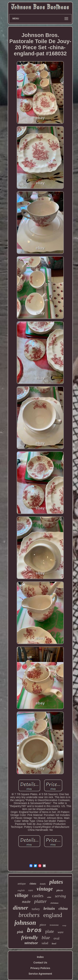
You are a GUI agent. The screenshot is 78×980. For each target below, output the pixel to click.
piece (43, 925)
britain (49, 908)
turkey (36, 909)
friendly (30, 937)
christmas (54, 903)
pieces (60, 890)
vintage (45, 889)
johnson (25, 923)
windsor (31, 943)
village (22, 895)
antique (22, 884)
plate (50, 931)
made (26, 902)
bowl (54, 944)
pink (20, 932)
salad (45, 943)
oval (56, 938)
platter (40, 901)
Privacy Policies (40, 968)
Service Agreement (40, 974)
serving (60, 896)
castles (38, 896)
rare (31, 890)
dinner (21, 908)
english (21, 890)
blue (46, 938)
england (53, 915)
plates (56, 882)
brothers (29, 915)
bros (34, 930)
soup (64, 925)
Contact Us (40, 963)
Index (40, 957)
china (63, 908)
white (49, 897)
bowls (43, 884)
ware (60, 932)
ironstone (54, 925)
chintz (33, 884)
